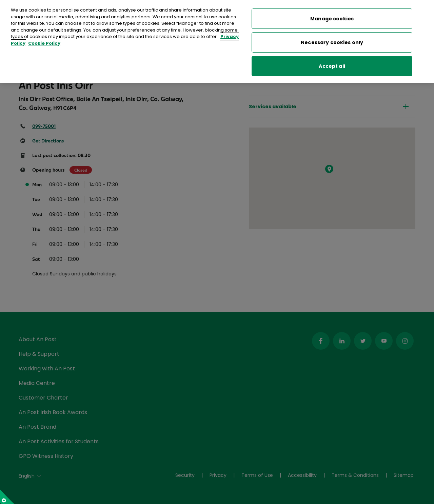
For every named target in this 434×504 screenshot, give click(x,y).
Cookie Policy (44, 40)
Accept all (332, 63)
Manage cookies (332, 16)
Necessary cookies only (332, 39)
